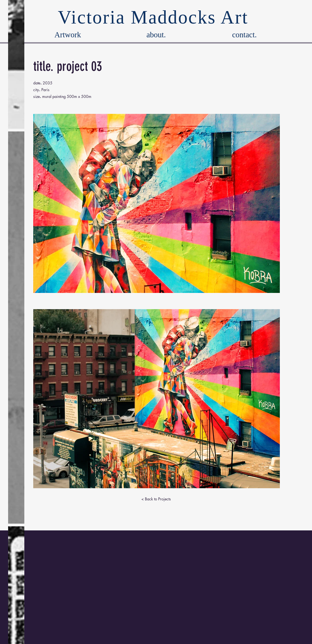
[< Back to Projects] (156, 499)
